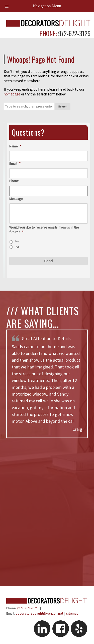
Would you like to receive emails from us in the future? (44, 230)
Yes (17, 247)
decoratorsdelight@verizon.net (39, 613)
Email (15, 164)
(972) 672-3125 (28, 608)
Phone (14, 181)
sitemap (72, 613)
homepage (12, 94)
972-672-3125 (74, 33)
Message (16, 199)
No (17, 241)
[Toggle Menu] (7, 6)
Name (15, 146)
